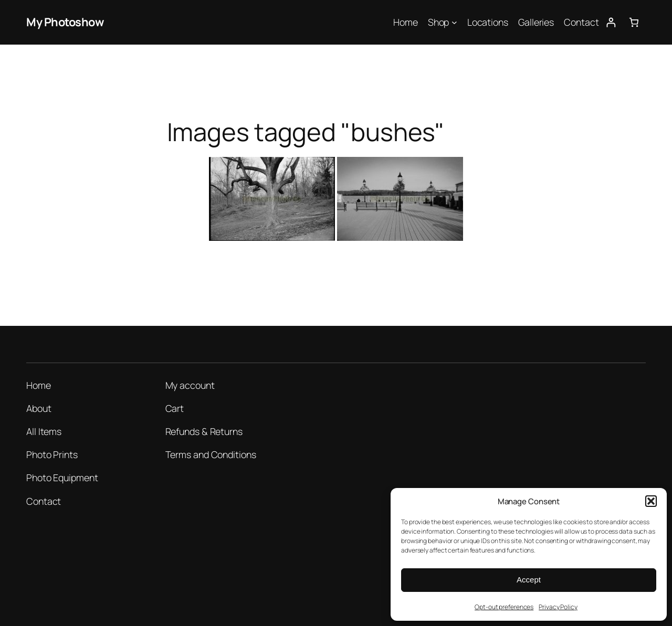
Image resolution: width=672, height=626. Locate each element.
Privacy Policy (558, 607)
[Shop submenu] (454, 22)
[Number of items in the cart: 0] (634, 22)
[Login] (611, 22)
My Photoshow (65, 22)
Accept (529, 580)
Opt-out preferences (504, 607)
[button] (651, 501)
